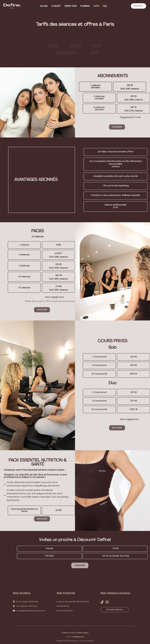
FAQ (105, 6)
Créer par (75, 637)
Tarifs (96, 6)
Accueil (44, 6)
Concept (56, 6)
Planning (85, 6)
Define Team (71, 6)
